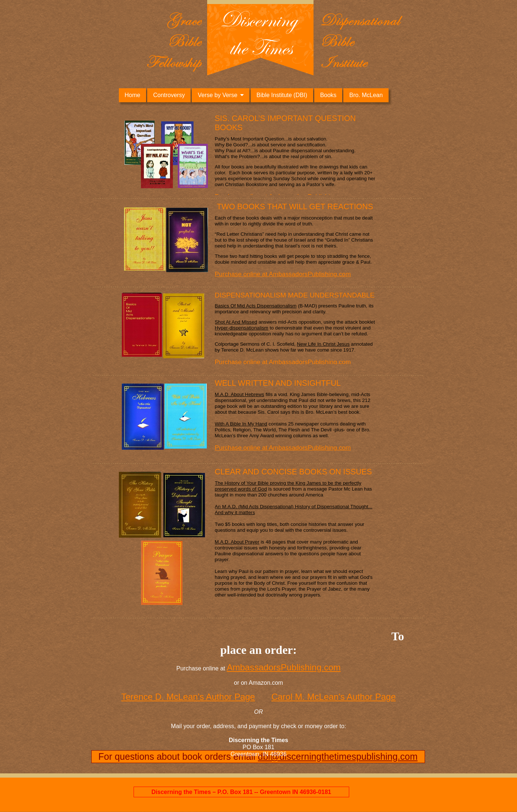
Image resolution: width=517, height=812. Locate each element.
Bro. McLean (366, 95)
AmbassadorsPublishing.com (284, 667)
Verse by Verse (217, 95)
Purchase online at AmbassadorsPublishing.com (283, 274)
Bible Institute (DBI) (282, 95)
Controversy (169, 95)
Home (133, 95)
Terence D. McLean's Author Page (188, 697)
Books (328, 95)
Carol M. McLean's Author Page (333, 697)
